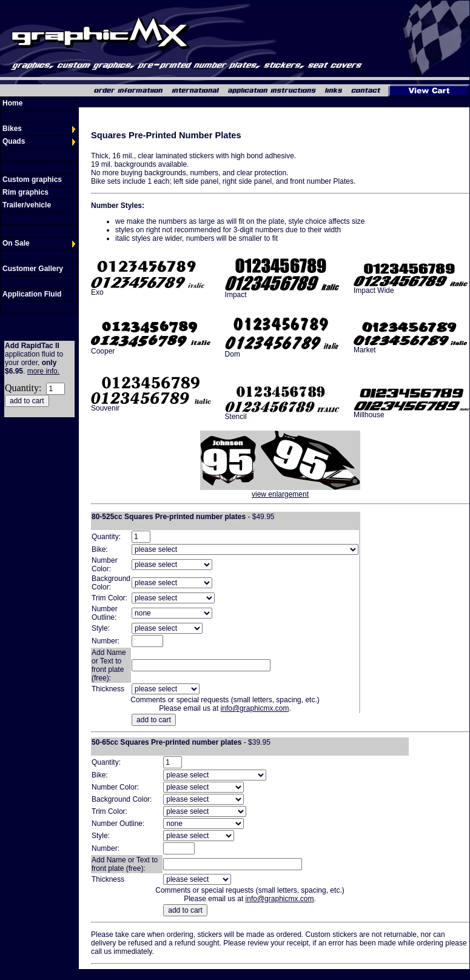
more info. (43, 371)
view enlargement (280, 494)
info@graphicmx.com (255, 708)
